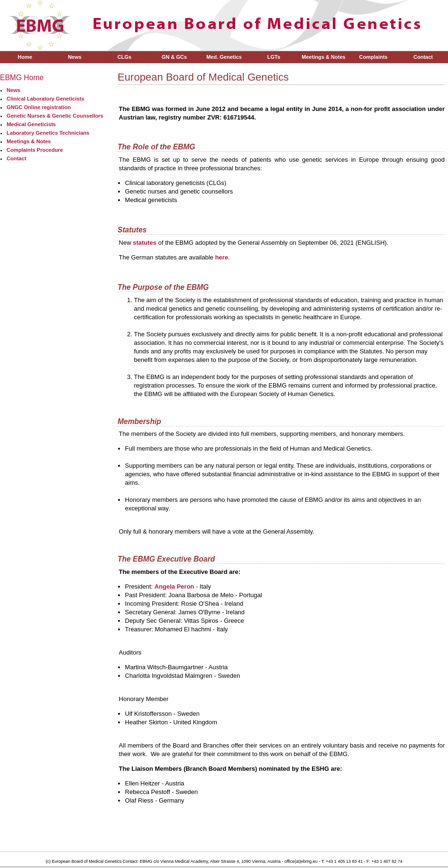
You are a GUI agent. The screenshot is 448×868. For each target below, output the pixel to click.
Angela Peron (174, 586)
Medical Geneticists (31, 124)
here (222, 257)
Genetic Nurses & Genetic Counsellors (55, 116)
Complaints (374, 57)
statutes (145, 243)
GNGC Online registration (39, 107)
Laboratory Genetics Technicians (48, 133)
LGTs (274, 57)
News (75, 57)
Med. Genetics (224, 57)
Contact (423, 57)
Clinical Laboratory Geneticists (46, 99)
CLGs (124, 57)
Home (25, 57)
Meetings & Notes (323, 57)
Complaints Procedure (35, 150)
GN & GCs (174, 57)
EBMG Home (22, 78)
